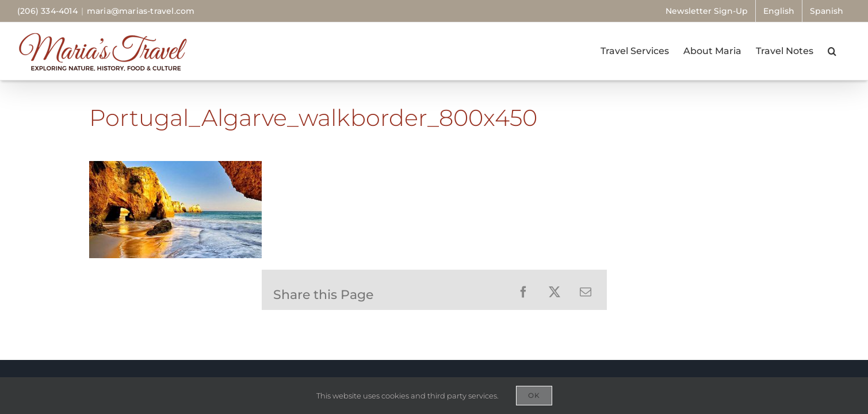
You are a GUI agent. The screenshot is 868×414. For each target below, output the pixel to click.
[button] (846, 51)
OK (534, 395)
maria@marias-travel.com (141, 11)
